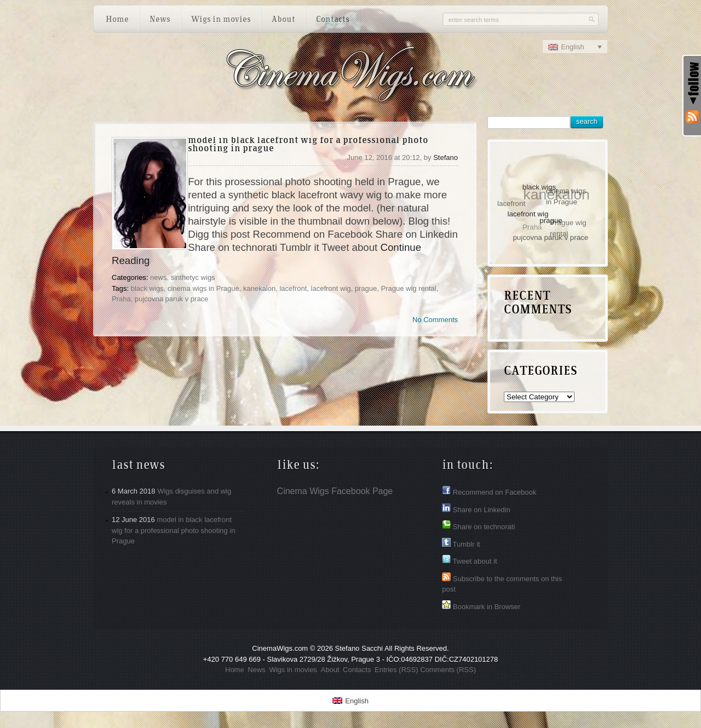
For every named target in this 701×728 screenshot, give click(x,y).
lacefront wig (331, 288)
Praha (121, 299)
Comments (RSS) (448, 670)
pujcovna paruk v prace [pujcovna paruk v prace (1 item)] (551, 237)
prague (366, 288)
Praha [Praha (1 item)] (532, 228)
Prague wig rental (409, 288)
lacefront (293, 288)
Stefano (446, 157)
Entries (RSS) (396, 670)
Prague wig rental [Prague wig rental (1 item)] (568, 228)
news (158, 277)
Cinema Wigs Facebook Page (335, 491)
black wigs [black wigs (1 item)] (539, 187)
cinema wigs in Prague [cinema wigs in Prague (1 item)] (566, 196)
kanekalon (259, 288)
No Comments (435, 320)
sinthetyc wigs (193, 277)
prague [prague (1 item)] (551, 220)
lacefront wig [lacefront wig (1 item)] (529, 213)
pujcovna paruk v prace (171, 299)
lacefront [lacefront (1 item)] (511, 204)
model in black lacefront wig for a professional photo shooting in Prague (308, 145)
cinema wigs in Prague (203, 288)
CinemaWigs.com (280, 648)
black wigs (147, 288)
